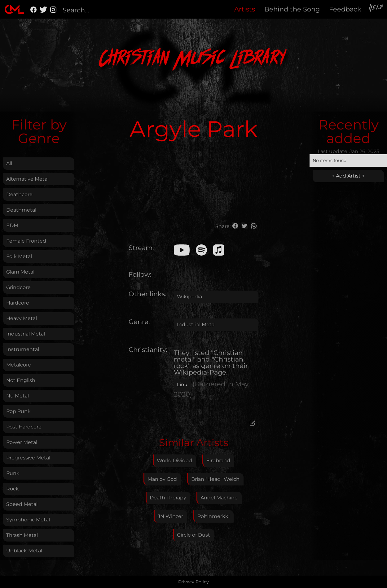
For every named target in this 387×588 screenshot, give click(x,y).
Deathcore (19, 194)
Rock (13, 489)
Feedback (345, 9)
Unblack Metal (24, 551)
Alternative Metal (27, 179)
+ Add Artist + (348, 176)
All (9, 163)
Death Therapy (168, 498)
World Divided (174, 461)
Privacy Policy (193, 582)
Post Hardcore (24, 427)
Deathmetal (21, 210)
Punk (13, 473)
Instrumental (23, 349)
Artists (245, 9)
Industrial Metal (26, 334)
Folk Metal (19, 256)
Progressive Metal (28, 458)
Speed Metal (22, 504)
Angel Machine (219, 498)
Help (376, 8)
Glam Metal (20, 272)
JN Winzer (170, 516)
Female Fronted (26, 241)
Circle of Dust (193, 535)
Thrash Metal (22, 535)
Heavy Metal (22, 318)
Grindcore (18, 287)
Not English (21, 380)
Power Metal (22, 442)
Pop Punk (18, 411)
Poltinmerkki (213, 516)
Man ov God (162, 479)
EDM (12, 225)
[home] (14, 9)
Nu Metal (18, 396)
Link (182, 385)
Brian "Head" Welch (215, 479)
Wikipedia (189, 297)
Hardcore (18, 303)
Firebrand (218, 461)
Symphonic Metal (28, 520)
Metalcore (19, 365)
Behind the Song (292, 9)
